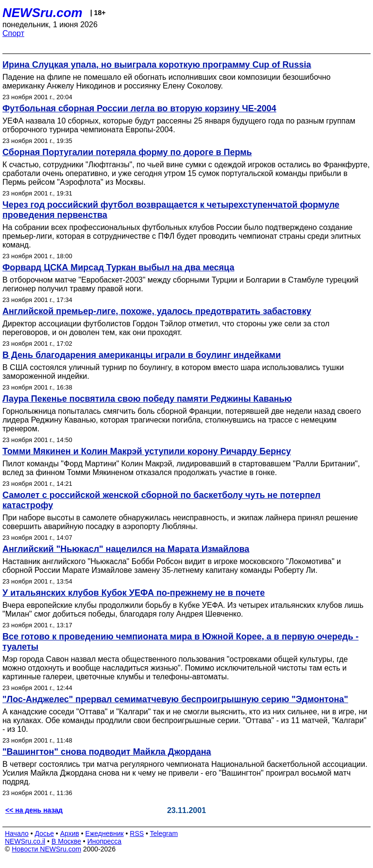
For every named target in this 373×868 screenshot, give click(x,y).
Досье (44, 833)
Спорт (13, 33)
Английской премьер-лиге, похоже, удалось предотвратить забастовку (157, 311)
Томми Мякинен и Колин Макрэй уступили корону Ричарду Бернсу (147, 451)
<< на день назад (34, 810)
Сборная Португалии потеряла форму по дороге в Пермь (127, 152)
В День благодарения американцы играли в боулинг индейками (142, 355)
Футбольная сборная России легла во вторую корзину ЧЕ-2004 (139, 108)
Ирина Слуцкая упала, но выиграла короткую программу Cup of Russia (157, 65)
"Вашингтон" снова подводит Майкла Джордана (107, 752)
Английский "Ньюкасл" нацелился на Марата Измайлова (126, 549)
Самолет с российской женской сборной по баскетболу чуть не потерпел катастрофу (161, 500)
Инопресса (105, 841)
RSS (137, 833)
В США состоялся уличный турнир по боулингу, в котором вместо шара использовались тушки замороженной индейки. (173, 372)
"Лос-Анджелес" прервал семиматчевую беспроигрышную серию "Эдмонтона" (175, 699)
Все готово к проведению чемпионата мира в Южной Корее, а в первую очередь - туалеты (180, 642)
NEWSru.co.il (25, 841)
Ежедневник (105, 833)
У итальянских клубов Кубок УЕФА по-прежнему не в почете (134, 593)
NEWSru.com (42, 13)
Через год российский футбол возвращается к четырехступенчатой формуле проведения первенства (171, 210)
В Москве (66, 841)
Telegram (164, 833)
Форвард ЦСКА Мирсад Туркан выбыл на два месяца (118, 267)
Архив (70, 833)
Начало (17, 833)
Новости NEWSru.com (46, 849)
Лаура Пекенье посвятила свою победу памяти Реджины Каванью (147, 399)
